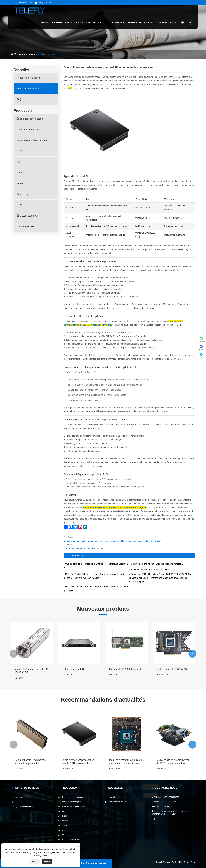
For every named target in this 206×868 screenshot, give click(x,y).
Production (82, 24)
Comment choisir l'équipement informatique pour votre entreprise (30, 762)
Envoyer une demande (139, 24)
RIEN (19, 162)
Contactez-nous (165, 24)
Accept (47, 861)
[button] (14, 654)
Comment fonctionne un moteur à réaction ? (84, 549)
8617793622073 (25, 3)
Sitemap (166, 862)
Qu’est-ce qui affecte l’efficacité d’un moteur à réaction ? (157, 564)
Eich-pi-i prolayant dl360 (75, 669)
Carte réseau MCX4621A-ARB (172, 669)
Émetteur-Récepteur (27, 216)
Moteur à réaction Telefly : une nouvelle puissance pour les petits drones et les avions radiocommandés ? (113, 541)
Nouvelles (98, 24)
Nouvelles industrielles (46, 54)
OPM (19, 205)
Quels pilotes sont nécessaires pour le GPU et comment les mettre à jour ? (101, 479)
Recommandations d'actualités (103, 700)
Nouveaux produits (103, 609)
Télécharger (115, 24)
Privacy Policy (190, 862)
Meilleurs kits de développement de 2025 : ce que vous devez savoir (173, 762)
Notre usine (20, 797)
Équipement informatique (30, 119)
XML (180, 862)
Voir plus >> (20, 678)
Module (20, 173)
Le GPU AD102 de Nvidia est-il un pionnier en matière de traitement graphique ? (96, 589)
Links (159, 862)
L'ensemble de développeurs (32, 140)
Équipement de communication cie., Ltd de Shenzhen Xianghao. (114, 508)
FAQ (19, 99)
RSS (174, 862)
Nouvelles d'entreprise (28, 78)
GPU (19, 151)
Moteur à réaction (26, 227)
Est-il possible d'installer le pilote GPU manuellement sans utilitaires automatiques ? (105, 487)
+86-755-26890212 (168, 802)
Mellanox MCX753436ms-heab (125, 669)
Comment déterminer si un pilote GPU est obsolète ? (90, 483)
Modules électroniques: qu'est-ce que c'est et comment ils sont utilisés (126, 762)
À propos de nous (61, 24)
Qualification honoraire (25, 807)
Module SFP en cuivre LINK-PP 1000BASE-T (31, 671)
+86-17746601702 (171, 797)
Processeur (23, 194)
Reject (34, 861)
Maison (44, 24)
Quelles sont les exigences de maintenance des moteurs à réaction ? (96, 566)
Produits (19, 802)
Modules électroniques (28, 130)
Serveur (21, 183)
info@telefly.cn (45, 3)
